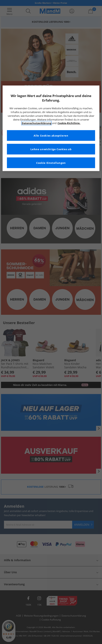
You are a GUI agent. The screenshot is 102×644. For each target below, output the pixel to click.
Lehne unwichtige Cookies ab (51, 149)
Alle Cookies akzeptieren (51, 135)
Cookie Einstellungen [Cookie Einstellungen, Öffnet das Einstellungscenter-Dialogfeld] (51, 163)
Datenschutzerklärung (36, 123)
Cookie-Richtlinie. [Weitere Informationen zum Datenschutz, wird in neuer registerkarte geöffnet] (69, 123)
